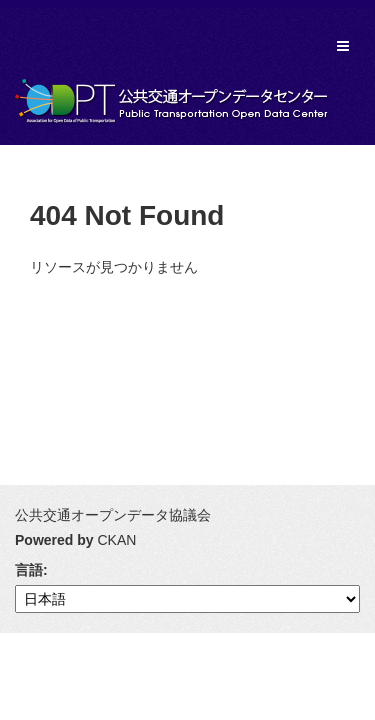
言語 (29, 570)
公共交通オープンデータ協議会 (113, 515)
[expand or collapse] (343, 46)
